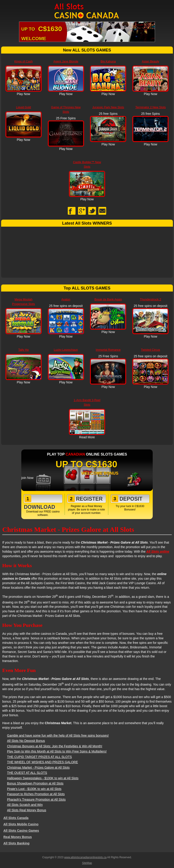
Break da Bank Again (108, 299)
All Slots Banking (16, 843)
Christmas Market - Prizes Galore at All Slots (38, 767)
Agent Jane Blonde (66, 61)
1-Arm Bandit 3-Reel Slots (87, 402)
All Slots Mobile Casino (21, 824)
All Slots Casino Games (21, 831)
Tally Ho (24, 350)
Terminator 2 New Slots (150, 107)
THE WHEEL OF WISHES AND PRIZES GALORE (42, 762)
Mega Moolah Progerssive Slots (23, 302)
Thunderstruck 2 (150, 299)
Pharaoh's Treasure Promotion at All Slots (36, 799)
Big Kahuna (108, 61)
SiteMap (87, 863)
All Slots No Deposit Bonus (26, 741)
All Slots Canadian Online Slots (87, 11)
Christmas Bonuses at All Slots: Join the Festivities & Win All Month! (55, 746)
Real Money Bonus (18, 837)
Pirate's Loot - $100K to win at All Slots (34, 789)
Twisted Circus (151, 350)
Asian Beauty (151, 61)
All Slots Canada (16, 818)
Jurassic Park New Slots (108, 107)
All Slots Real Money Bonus (27, 810)
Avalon (66, 299)
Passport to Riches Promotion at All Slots (36, 794)
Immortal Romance (108, 350)
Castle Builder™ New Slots (87, 164)
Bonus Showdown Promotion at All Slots (35, 783)
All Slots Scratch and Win (25, 805)
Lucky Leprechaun (66, 350)
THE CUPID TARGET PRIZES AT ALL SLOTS (39, 757)
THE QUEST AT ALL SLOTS (27, 773)
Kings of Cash (23, 61)
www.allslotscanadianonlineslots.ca (85, 857)
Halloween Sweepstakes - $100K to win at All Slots (43, 778)
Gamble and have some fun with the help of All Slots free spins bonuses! (58, 736)
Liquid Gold (24, 107)
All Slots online (158, 552)
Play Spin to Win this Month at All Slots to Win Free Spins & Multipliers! (57, 751)
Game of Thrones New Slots (66, 109)
